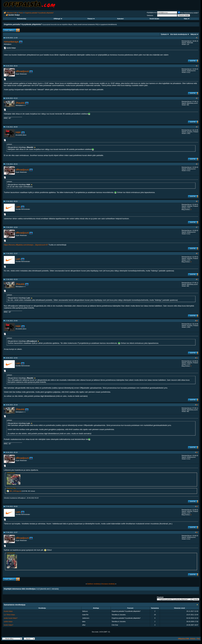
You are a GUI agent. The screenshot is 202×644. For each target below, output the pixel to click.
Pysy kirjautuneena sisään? (188, 13)
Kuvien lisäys (8, 611)
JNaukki (20, 103)
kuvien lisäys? (8, 625)
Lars (18, 207)
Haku (187, 19)
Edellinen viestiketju (94, 584)
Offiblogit (58, 19)
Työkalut (164, 34)
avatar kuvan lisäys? (11, 618)
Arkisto (193, 639)
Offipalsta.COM (12, 13)
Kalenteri (120, 19)
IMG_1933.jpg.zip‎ (15, 491)
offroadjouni (22, 71)
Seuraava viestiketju (108, 584)
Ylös (198, 639)
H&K (18, 132)
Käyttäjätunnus (152, 12)
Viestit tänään (154, 19)
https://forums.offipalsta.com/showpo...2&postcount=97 (26, 245)
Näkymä (194, 34)
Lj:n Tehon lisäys (9, 615)
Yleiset (21, 13)
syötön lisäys (8, 622)
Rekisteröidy (22, 19)
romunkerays (11, 42)
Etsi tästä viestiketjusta (179, 34)
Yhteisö (91, 19)
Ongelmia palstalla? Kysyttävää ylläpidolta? (39, 13)
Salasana (150, 15)
